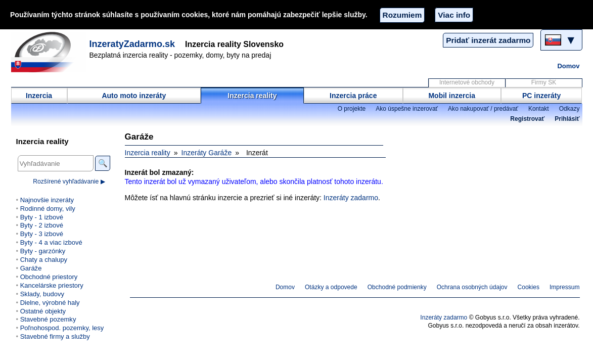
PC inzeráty (541, 96)
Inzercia (39, 96)
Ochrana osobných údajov (472, 287)
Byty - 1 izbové (42, 217)
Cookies (529, 287)
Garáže (31, 268)
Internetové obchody (467, 82)
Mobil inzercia (452, 96)
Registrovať (527, 119)
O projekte (352, 109)
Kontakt (539, 109)
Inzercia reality (252, 96)
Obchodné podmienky (397, 287)
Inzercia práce (353, 96)
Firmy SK (544, 82)
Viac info (454, 15)
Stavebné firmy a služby (55, 336)
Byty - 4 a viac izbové (51, 242)
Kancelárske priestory (52, 285)
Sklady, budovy (42, 294)
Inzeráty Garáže (207, 153)
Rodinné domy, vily (48, 209)
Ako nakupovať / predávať (483, 109)
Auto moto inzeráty (134, 96)
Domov (568, 66)
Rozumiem (402, 15)
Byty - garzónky (43, 251)
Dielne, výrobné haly (50, 303)
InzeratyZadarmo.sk (132, 44)
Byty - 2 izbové (42, 225)
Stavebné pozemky (48, 319)
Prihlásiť (567, 119)
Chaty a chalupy (44, 260)
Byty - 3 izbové (42, 234)
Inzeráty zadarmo (351, 198)
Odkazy (569, 109)
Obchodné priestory (49, 277)
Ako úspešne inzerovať (407, 109)
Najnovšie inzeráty (47, 200)
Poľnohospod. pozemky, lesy (62, 328)
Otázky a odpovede (331, 287)
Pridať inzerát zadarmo (488, 40)
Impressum (565, 287)
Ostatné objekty (43, 311)
